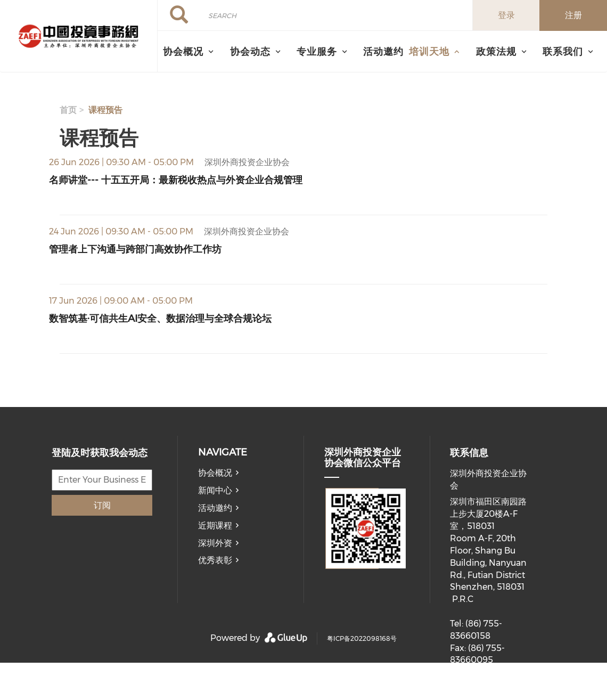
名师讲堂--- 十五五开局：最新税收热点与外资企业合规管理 (176, 180)
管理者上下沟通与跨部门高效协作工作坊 (135, 249)
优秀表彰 (215, 560)
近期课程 (215, 526)
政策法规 (496, 51)
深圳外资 (215, 543)
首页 (68, 110)
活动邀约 (383, 51)
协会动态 (250, 51)
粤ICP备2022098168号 (362, 638)
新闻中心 (215, 490)
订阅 (102, 505)
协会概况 (215, 473)
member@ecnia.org (491, 693)
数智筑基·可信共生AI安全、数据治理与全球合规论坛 (160, 318)
